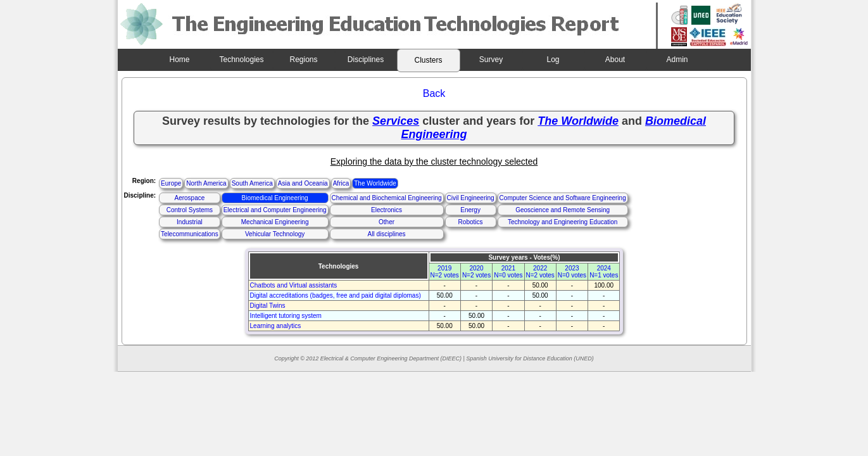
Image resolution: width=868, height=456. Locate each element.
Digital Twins (268, 306)
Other (387, 222)
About (615, 60)
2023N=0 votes (572, 272)
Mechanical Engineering (275, 222)
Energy (470, 210)
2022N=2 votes (540, 272)
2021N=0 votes (508, 272)
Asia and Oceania (303, 183)
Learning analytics (276, 326)
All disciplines (387, 234)
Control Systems (190, 210)
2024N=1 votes (604, 272)
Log (553, 60)
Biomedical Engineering (275, 198)
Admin (677, 60)
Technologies (241, 60)
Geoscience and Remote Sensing (563, 210)
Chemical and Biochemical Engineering (387, 198)
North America (206, 183)
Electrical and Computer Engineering (275, 210)
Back (434, 93)
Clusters (428, 60)
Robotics (471, 222)
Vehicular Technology (275, 234)
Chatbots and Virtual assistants (294, 285)
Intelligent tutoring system (286, 316)
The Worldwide (375, 183)
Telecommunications (190, 234)
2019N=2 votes (445, 272)
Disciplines (366, 60)
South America (252, 183)
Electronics (387, 210)
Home (179, 60)
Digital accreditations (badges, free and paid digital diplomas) (336, 295)
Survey (491, 60)
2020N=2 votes (476, 272)
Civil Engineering (471, 198)
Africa (341, 183)
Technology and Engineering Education (563, 222)
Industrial (190, 222)
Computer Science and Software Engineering (563, 198)
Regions (303, 60)
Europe (171, 183)
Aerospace (189, 198)
